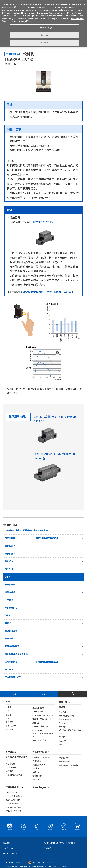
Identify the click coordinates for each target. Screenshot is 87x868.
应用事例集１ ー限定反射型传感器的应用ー (33, 538)
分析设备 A (10, 546)
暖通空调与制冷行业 (14, 807)
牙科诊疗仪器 (11, 608)
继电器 (9, 707)
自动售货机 (10, 585)
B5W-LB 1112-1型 (43, 222)
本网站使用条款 (9, 848)
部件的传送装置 (12, 646)
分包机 (8, 615)
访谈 (61, 745)
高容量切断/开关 (39, 765)
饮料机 (8, 577)
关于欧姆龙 (10, 764)
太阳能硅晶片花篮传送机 (16, 654)
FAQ (14, 694)
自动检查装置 (11, 631)
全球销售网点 (11, 767)
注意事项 (47, 848)
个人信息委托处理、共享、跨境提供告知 (59, 843)
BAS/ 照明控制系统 (13, 811)
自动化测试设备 (12, 804)
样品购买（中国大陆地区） (42, 719)
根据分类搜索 (11, 726)
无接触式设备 (64, 762)
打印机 (8, 623)
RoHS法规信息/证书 (40, 727)
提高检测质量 (64, 758)
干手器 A (9, 600)
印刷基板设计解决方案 (41, 757)
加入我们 (9, 771)
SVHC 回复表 (38, 730)
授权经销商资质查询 (14, 775)
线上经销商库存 (39, 708)
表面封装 (36, 768)
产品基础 (62, 712)
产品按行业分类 (13, 787)
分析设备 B (10, 554)
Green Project (39, 787)
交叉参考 (9, 730)
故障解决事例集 (65, 719)
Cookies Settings (44, 26)
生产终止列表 (38, 712)
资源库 (62, 707)
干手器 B (9, 670)
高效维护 (36, 780)
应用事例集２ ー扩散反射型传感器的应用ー (33, 662)
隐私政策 (6, 843)
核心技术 (62, 741)
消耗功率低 (37, 761)
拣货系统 (9, 639)
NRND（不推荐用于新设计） (43, 715)
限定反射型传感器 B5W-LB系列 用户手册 (48, 292)
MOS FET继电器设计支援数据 (43, 735)
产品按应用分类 (40, 752)
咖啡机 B (9, 569)
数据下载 (63, 702)
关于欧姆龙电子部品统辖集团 (16, 759)
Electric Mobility (12, 792)
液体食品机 (10, 592)
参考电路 (62, 727)
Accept (44, 41)
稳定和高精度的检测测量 (69, 765)
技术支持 (62, 737)
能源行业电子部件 (13, 800)
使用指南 (62, 723)
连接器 (9, 715)
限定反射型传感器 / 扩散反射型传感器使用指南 (26, 530)
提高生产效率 (38, 776)
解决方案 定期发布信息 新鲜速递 (70, 732)
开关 (8, 711)
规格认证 (36, 723)
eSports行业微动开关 (14, 796)
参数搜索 (9, 722)
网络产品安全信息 (39, 740)
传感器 (9, 718)
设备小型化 (37, 772)
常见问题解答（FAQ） (67, 716)
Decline (44, 34)
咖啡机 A (9, 561)
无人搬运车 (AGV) (13, 677)
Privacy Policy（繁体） (21, 20)
